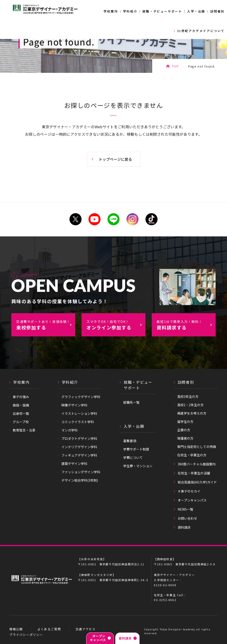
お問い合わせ (187, 518)
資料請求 (184, 527)
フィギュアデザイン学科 (79, 455)
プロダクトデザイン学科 (79, 438)
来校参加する (46, 325)
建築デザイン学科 (74, 464)
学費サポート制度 (136, 449)
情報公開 (16, 629)
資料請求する (186, 325)
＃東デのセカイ (189, 491)
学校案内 (111, 11)
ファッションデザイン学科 (81, 472)
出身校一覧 (21, 413)
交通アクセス (86, 629)
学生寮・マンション (138, 466)
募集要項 (130, 441)
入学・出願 (196, 11)
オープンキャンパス (192, 500)
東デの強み (21, 397)
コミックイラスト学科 (78, 422)
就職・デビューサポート (162, 11)
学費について (133, 457)
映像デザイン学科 (74, 405)
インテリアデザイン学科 (79, 447)
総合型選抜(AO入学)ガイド (197, 482)
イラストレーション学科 (79, 413)
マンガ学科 (69, 430)
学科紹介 (130, 11)
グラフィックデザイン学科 (81, 397)
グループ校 (21, 422)
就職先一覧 (131, 402)
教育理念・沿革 (24, 430)
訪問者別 (218, 11)
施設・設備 (21, 405)
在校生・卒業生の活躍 (194, 473)
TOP (175, 66)
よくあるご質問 (49, 629)
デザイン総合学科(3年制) (80, 480)
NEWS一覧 (185, 509)
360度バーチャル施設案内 (197, 464)
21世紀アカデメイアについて (201, 31)
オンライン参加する (116, 325)
